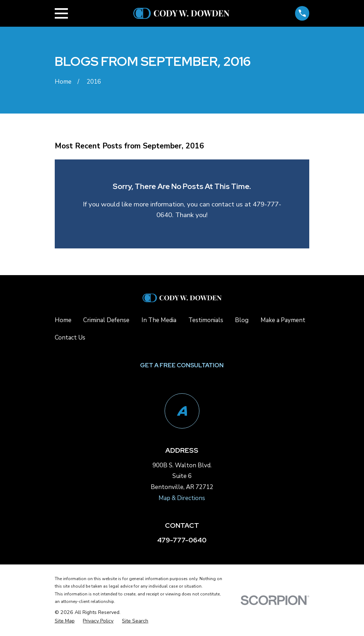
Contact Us (70, 338)
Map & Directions (182, 498)
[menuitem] (65, 621)
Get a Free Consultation (182, 365)
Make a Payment (283, 320)
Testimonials (206, 320)
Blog (242, 320)
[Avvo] (182, 411)
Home (63, 320)
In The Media (159, 320)
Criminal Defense (106, 320)
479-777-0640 (182, 540)
